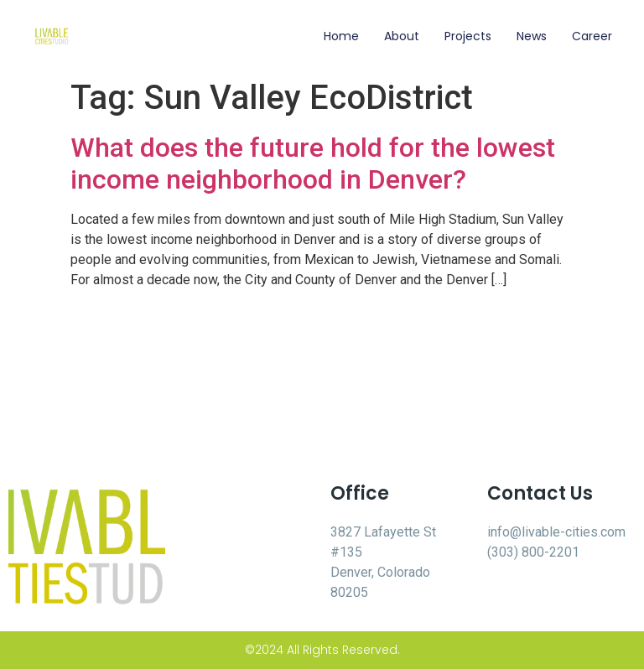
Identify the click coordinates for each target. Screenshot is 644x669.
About (402, 36)
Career (592, 36)
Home (341, 36)
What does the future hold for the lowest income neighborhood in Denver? (313, 163)
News (532, 36)
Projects (468, 36)
